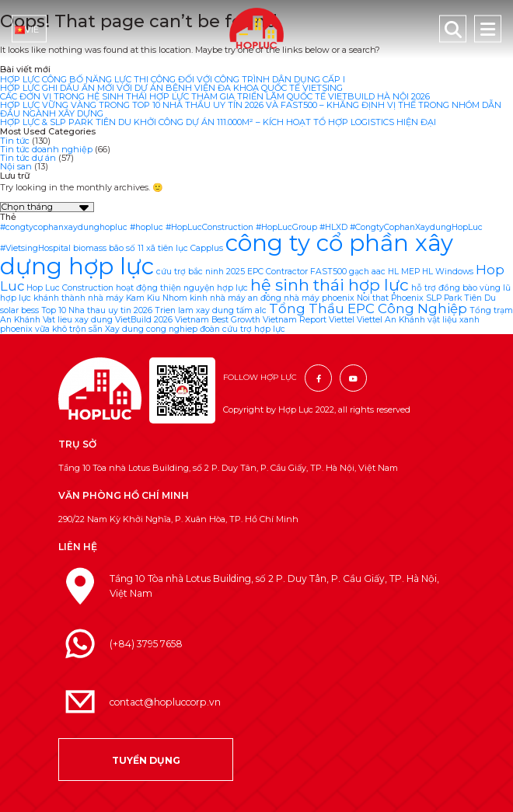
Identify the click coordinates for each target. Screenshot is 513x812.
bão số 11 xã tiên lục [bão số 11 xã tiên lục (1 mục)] (148, 248)
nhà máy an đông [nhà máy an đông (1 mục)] (246, 298)
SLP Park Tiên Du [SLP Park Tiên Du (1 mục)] (461, 298)
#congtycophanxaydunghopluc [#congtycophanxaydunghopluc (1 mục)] (64, 227)
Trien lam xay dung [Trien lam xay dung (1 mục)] (194, 310)
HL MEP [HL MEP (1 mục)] (404, 272)
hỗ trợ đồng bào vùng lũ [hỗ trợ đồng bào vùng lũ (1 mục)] (461, 288)
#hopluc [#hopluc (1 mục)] (147, 227)
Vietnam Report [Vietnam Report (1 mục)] (295, 320)
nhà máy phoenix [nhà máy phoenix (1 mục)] (319, 298)
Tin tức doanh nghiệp (46, 149)
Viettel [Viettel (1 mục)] (342, 320)
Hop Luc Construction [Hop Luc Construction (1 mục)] (70, 288)
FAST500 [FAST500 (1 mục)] (328, 272)
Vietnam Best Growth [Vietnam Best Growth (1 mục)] (218, 320)
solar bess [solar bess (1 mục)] (19, 310)
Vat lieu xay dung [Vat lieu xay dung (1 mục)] (78, 320)
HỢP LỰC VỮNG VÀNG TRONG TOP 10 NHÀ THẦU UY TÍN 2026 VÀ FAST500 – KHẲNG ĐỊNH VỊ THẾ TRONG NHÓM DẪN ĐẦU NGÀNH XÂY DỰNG (251, 109)
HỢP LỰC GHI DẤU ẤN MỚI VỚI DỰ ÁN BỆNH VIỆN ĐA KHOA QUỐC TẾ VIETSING (171, 88)
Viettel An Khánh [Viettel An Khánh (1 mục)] (391, 320)
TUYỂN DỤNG (146, 760)
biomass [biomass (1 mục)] (90, 248)
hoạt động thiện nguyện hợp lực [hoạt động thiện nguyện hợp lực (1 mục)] (182, 288)
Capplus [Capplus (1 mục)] (207, 248)
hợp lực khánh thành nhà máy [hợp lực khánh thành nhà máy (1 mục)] (62, 298)
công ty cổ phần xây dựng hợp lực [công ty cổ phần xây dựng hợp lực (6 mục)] (227, 254)
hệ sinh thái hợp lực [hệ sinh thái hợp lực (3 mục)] (330, 285)
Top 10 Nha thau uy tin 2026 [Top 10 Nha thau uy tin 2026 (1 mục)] (97, 310)
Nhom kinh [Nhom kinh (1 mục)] (185, 298)
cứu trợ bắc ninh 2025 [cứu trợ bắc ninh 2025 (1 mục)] (201, 272)
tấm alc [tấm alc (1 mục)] (251, 310)
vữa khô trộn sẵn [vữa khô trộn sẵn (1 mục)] (69, 329)
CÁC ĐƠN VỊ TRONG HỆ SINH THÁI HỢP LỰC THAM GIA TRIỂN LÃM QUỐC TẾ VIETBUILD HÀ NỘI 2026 (215, 96)
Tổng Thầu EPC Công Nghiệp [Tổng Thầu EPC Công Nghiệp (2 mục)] (368, 308)
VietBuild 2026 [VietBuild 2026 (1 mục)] (144, 320)
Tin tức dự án (28, 158)
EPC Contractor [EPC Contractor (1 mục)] (277, 272)
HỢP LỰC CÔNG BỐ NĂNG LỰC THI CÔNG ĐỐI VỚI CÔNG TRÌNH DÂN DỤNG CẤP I (173, 79)
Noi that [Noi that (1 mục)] (373, 298)
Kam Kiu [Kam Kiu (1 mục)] (143, 298)
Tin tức (15, 141)
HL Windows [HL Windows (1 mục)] (448, 272)
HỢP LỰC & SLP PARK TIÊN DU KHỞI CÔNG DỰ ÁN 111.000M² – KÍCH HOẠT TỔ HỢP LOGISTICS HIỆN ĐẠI (218, 122)
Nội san (16, 166)
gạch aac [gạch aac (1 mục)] (367, 272)
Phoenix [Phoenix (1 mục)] (407, 298)
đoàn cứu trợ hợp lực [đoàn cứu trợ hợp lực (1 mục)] (243, 329)
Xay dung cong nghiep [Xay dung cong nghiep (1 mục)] (151, 329)
